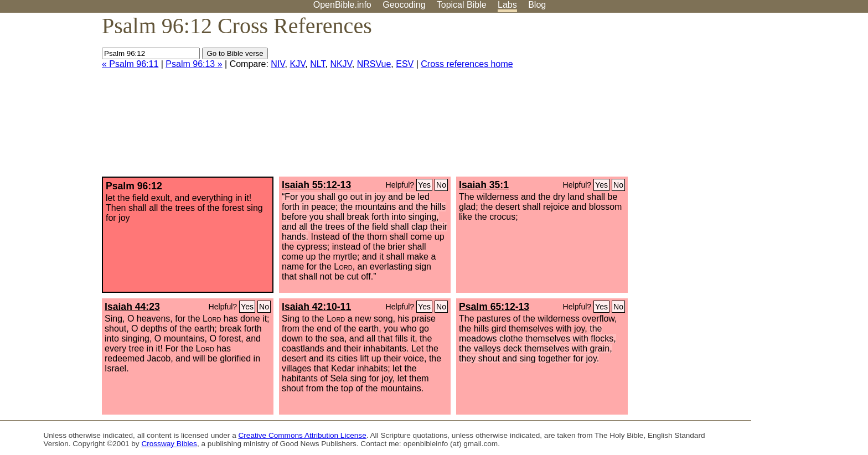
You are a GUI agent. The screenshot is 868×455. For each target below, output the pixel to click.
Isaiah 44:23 (132, 307)
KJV (297, 64)
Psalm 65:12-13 (494, 307)
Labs (507, 5)
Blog (537, 5)
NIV (278, 64)
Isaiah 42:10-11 (316, 307)
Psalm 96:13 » (194, 64)
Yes (424, 185)
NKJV (341, 64)
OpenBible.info (342, 5)
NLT (317, 64)
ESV (405, 64)
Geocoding (404, 5)
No (441, 185)
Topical (462, 5)
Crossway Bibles (169, 444)
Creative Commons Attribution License (303, 435)
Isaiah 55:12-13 (316, 185)
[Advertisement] (756, 99)
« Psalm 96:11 (130, 64)
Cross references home (467, 64)
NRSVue (374, 64)
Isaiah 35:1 (484, 185)
